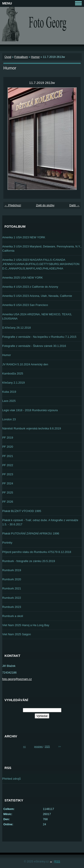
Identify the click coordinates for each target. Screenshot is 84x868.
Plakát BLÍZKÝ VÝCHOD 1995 (22, 511)
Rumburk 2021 (12, 588)
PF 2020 (8, 447)
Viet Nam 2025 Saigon (17, 634)
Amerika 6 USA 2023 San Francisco (25, 305)
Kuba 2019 (9, 392)
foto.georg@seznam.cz (17, 679)
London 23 (9, 419)
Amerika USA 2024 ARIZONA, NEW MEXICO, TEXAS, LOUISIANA (37, 316)
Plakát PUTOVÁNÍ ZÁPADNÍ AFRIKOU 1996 (31, 533)
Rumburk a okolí (13, 616)
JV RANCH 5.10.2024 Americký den (25, 364)
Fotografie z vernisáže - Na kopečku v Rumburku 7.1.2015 (39, 337)
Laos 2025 (9, 401)
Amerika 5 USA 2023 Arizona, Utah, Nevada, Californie (37, 296)
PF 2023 (8, 474)
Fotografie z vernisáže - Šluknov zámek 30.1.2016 (34, 346)
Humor (35, 57)
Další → (74, 205)
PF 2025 (8, 493)
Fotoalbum (21, 57)
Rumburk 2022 (12, 598)
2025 (47, 747)
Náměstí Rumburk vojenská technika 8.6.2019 (32, 428)
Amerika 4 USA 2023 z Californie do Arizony (30, 287)
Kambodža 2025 (13, 373)
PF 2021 (8, 456)
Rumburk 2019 (12, 570)
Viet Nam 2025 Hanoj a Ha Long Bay (26, 625)
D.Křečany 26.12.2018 (16, 328)
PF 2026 (8, 502)
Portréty (7, 543)
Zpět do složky (45, 205)
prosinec (38, 747)
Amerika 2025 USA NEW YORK (23, 278)
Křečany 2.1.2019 (13, 383)
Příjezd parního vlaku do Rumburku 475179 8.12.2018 (37, 552)
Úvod (8, 57)
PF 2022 (8, 465)
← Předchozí (13, 205)
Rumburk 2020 (12, 579)
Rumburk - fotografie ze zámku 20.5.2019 (29, 561)
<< (24, 747)
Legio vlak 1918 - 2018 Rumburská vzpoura (30, 410)
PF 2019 (8, 438)
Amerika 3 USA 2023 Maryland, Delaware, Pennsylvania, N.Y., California (42, 249)
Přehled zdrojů (12, 779)
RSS (57, 861)
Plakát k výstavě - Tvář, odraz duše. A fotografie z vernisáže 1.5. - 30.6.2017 (40, 522)
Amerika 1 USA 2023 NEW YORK (24, 237)
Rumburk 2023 (12, 607)
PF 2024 (8, 483)
